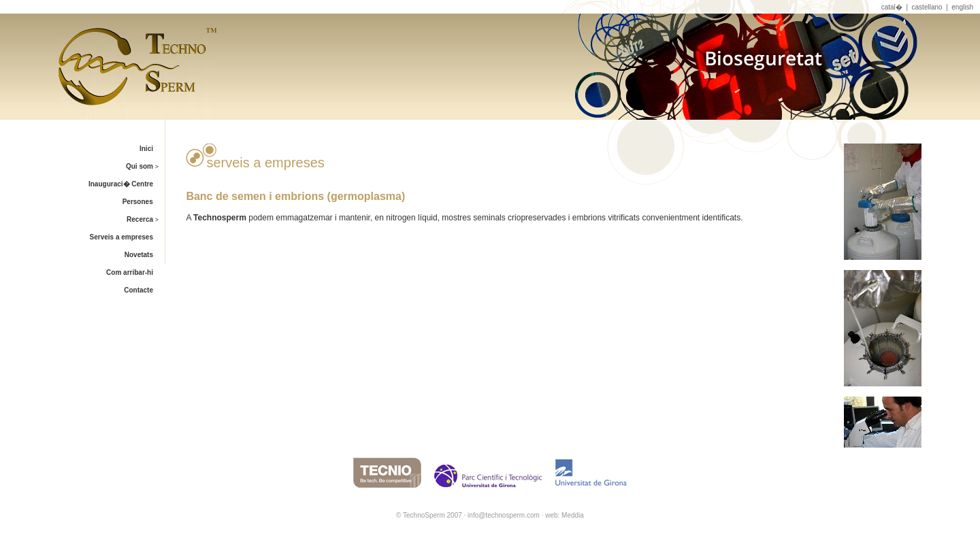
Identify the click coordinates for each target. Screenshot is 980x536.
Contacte (144, 290)
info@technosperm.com (504, 515)
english (962, 7)
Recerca (145, 219)
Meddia (573, 515)
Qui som (145, 166)
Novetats (145, 255)
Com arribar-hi (135, 272)
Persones (144, 202)
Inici (152, 149)
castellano (927, 7)
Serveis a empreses (127, 237)
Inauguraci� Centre (126, 184)
